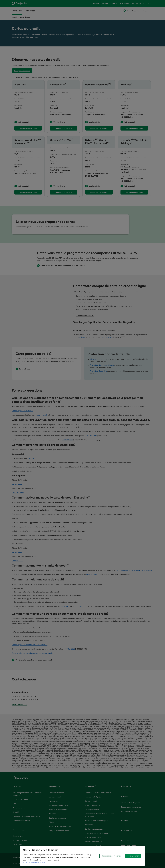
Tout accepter (133, 856)
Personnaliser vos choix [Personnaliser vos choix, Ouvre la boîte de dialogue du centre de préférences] (112, 856)
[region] (82, 856)
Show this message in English (34, 862)
